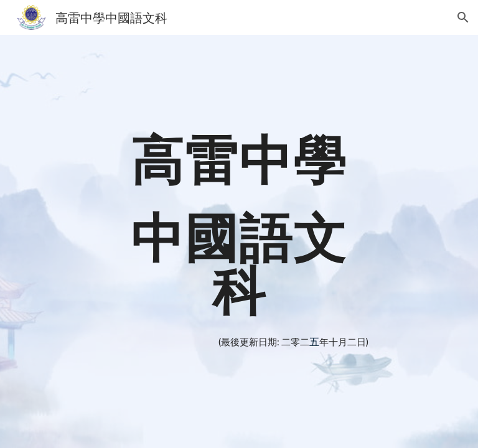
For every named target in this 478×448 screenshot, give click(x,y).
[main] (239, 225)
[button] (463, 17)
